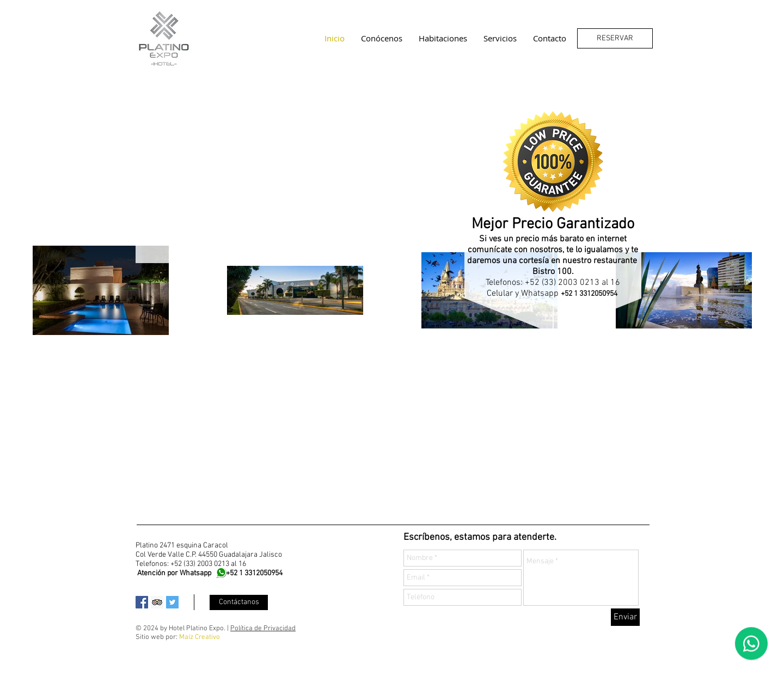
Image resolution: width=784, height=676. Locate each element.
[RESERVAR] (615, 38)
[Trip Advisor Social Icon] (157, 602)
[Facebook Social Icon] (142, 602)
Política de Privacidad (263, 629)
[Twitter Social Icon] (172, 602)
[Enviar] (625, 617)
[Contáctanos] (239, 602)
